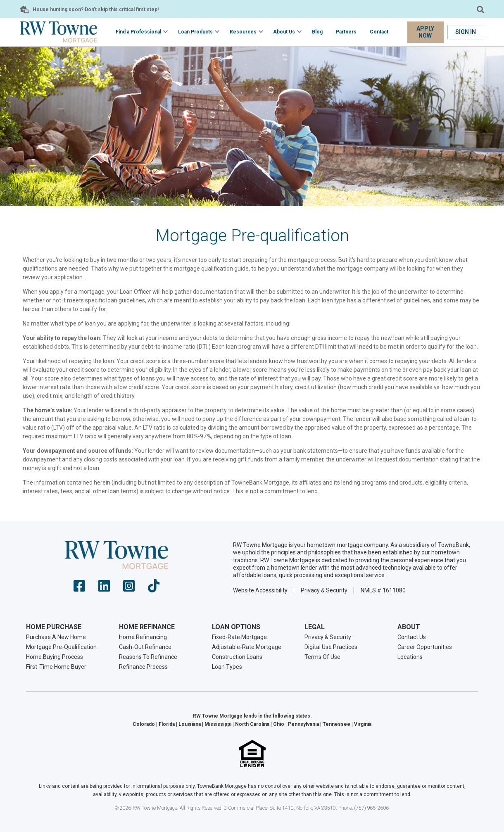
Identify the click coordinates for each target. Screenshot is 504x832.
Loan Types (227, 667)
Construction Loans (237, 657)
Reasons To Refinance (148, 657)
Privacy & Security (324, 590)
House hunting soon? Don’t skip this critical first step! (96, 10)
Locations (410, 657)
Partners (346, 32)
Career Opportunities (425, 647)
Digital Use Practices (331, 647)
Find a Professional (138, 32)
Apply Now (425, 32)
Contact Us (412, 637)
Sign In (466, 32)
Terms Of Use (322, 657)
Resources (243, 32)
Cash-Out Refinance (145, 647)
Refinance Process (143, 667)
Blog (317, 32)
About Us (284, 32)
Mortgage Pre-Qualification (61, 647)
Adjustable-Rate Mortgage (247, 647)
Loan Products (195, 32)
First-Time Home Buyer (56, 667)
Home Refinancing (143, 637)
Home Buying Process (55, 657)
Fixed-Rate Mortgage (239, 637)
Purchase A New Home (56, 637)
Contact (379, 32)
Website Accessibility (260, 590)
